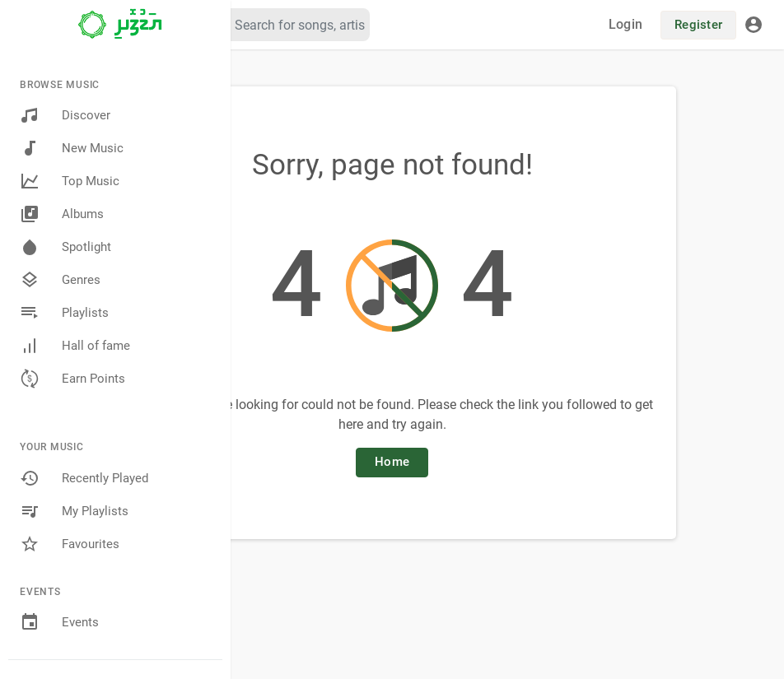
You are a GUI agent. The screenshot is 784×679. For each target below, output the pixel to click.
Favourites (70, 544)
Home (392, 462)
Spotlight (65, 247)
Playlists (64, 313)
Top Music (70, 181)
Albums (62, 214)
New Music (72, 148)
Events (59, 622)
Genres (60, 280)
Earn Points (72, 379)
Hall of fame (75, 346)
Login (625, 24)
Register (698, 25)
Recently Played (84, 478)
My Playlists (74, 511)
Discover (65, 115)
